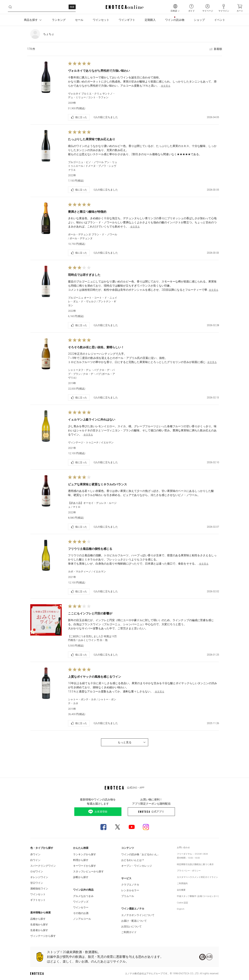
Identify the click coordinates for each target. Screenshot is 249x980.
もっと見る (132, 742)
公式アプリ (151, 812)
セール (79, 20)
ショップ (199, 20)
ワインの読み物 (175, 20)
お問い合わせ (183, 848)
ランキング (59, 20)
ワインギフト (127, 20)
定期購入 (150, 20)
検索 (72, 7)
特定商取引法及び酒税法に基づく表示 (195, 864)
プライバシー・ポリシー (189, 871)
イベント (220, 20)
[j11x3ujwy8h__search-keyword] (42, 7)
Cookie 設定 (182, 903)
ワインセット (101, 20)
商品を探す (33, 20)
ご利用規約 (182, 883)
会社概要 (181, 890)
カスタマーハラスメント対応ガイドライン (197, 877)
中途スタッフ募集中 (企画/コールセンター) (198, 896)
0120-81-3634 (201, 854)
